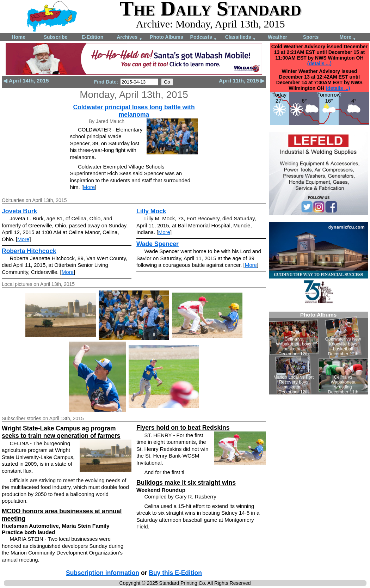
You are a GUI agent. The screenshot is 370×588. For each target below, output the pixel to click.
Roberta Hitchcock (29, 251)
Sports (311, 37)
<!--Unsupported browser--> (318, 353)
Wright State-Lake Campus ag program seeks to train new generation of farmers (61, 432)
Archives (129, 38)
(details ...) (319, 63)
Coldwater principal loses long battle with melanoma (134, 111)
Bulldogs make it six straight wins (186, 483)
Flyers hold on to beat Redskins (183, 428)
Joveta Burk (19, 211)
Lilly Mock (151, 211)
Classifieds (241, 38)
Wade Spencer (158, 244)
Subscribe (56, 37)
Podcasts (204, 38)
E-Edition (92, 37)
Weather (277, 37)
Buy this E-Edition (175, 573)
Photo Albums (166, 37)
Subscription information (103, 573)
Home (18, 37)
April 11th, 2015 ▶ (242, 81)
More (348, 38)
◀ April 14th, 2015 (26, 81)
